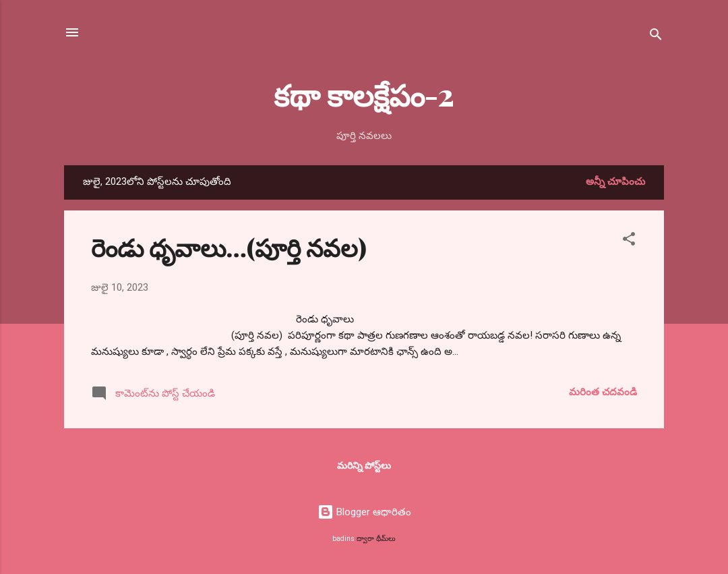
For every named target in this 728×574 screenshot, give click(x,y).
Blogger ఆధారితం (364, 512)
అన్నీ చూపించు (615, 181)
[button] (629, 241)
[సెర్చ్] (656, 37)
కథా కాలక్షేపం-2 (364, 94)
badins (343, 539)
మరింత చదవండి (603, 392)
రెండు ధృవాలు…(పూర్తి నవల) (229, 247)
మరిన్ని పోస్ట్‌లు (364, 465)
